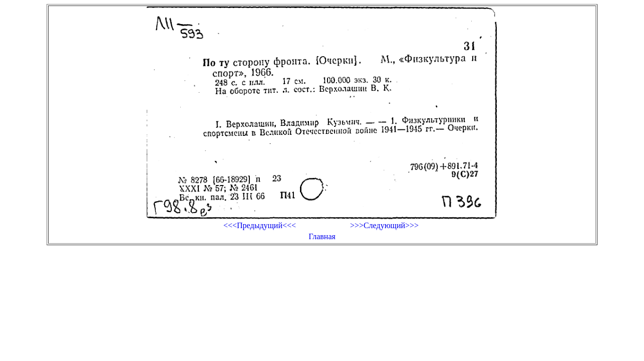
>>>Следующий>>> (384, 225)
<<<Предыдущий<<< (260, 225)
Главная (322, 236)
